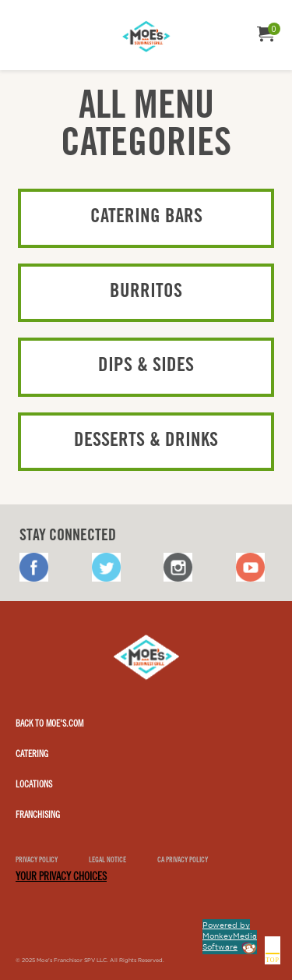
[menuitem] (26, 29)
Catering (32, 755)
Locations (34, 785)
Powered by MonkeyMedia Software (230, 936)
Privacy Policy (37, 861)
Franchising (38, 815)
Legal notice (107, 861)
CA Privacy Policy (183, 861)
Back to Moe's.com (49, 724)
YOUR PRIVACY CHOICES (61, 878)
